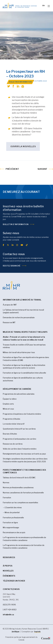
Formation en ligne (10, 523)
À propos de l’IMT (10, 305)
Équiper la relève (10, 399)
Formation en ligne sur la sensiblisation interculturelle (24, 373)
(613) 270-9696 (9, 605)
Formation (7, 498)
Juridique (15, 632)
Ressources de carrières (13, 444)
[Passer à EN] (43, 6)
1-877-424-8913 (10, 610)
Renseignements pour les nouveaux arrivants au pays (24, 454)
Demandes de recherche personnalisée (19, 318)
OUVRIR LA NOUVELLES (23, 146)
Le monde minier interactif (14, 424)
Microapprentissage (11, 528)
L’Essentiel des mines (13, 508)
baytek (37, 632)
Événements (9, 576)
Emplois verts (8, 404)
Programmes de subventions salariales (19, 394)
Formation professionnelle (13, 518)
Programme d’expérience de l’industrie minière (22, 414)
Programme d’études (11, 419)
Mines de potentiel (12, 512)
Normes (6, 483)
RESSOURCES (9, 557)
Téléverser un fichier (14, 581)
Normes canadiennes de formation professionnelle (23, 493)
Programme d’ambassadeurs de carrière (19, 439)
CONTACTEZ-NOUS (11, 589)
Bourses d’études (10, 434)
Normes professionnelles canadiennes (18, 488)
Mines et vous (8, 409)
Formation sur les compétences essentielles (20, 503)
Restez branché (12, 266)
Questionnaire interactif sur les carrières (19, 429)
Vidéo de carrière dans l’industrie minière (20, 449)
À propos (8, 566)
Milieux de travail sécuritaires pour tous (19, 352)
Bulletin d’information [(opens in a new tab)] (16, 224)
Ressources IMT (9, 322)
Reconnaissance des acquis (14, 532)
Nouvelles (8, 571)
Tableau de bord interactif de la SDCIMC (19, 478)
